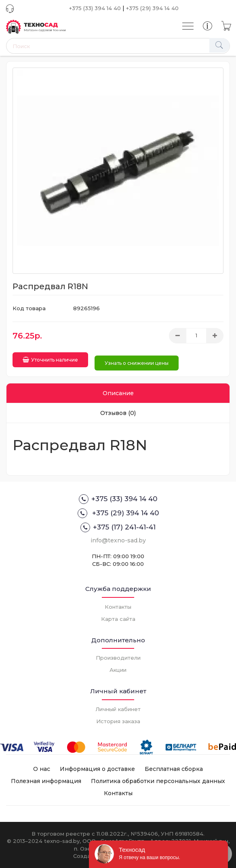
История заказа (118, 721)
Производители (118, 658)
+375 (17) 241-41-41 (118, 527)
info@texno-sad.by (118, 540)
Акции (118, 670)
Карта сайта (118, 619)
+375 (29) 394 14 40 (152, 8)
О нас (42, 769)
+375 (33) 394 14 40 (95, 8)
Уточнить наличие (50, 360)
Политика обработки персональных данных (158, 781)
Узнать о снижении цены (137, 363)
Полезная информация (46, 781)
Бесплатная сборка (174, 769)
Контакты (118, 607)
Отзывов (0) (118, 413)
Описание (118, 393)
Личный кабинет (118, 709)
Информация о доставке (97, 769)
